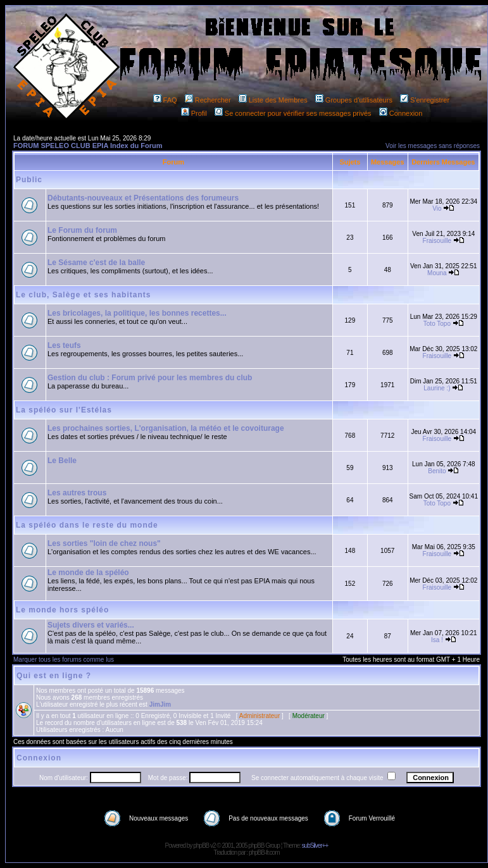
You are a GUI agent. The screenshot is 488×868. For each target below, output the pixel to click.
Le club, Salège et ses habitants (83, 295)
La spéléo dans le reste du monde (87, 525)
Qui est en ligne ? (54, 676)
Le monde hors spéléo (62, 610)
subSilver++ (315, 846)
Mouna (437, 273)
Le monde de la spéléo (88, 573)
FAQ (165, 100)
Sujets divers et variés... (91, 625)
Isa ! (437, 640)
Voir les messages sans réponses (433, 146)
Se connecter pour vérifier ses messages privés (293, 113)
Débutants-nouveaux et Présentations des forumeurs (143, 198)
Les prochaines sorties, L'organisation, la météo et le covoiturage (166, 428)
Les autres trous (77, 493)
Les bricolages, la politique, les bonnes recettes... (137, 313)
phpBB (201, 846)
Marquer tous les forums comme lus (64, 660)
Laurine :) (437, 388)
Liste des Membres (273, 100)
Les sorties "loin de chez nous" (104, 543)
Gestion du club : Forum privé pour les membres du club (150, 378)
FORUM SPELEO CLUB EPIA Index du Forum (88, 146)
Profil (194, 113)
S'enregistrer (425, 100)
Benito (437, 471)
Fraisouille (437, 241)
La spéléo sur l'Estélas (64, 410)
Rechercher (208, 100)
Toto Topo (437, 324)
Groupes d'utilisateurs (354, 100)
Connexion (401, 113)
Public (29, 180)
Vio (437, 208)
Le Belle (62, 461)
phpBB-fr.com (264, 852)
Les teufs (64, 345)
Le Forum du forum (82, 230)
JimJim (160, 704)
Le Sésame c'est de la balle (96, 263)
